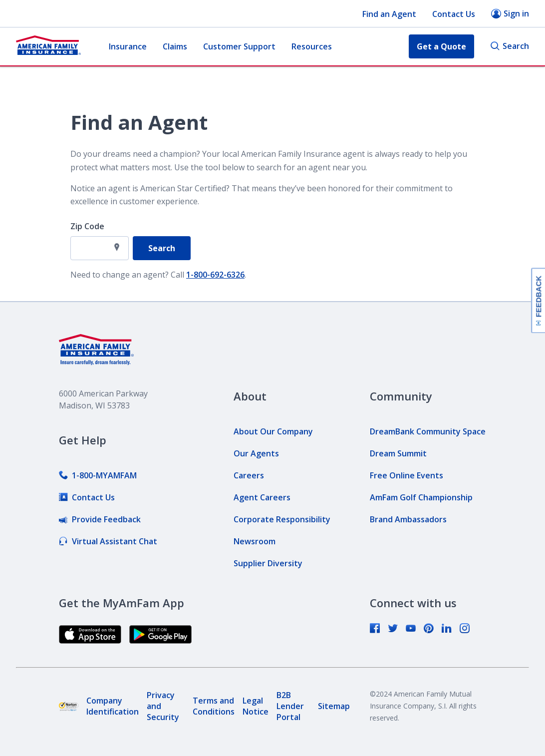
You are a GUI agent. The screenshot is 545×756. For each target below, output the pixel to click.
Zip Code (87, 226)
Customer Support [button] (239, 46)
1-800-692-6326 (215, 275)
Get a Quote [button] (441, 46)
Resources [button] (312, 46)
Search (510, 46)
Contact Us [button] (454, 14)
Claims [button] (175, 46)
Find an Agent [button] (389, 14)
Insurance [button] (128, 46)
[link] (98, 475)
